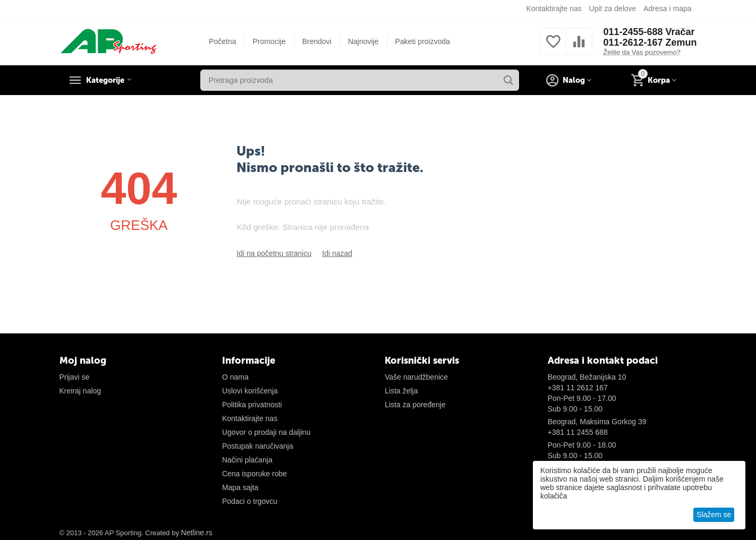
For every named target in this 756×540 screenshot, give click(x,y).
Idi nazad (337, 253)
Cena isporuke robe (254, 474)
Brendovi (317, 41)
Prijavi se (75, 377)
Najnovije (363, 41)
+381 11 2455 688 (578, 432)
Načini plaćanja (247, 460)
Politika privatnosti (252, 405)
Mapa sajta (240, 487)
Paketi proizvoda (423, 41)
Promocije (269, 41)
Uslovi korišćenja (250, 391)
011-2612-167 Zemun (650, 42)
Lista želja (401, 391)
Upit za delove (613, 8)
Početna (222, 41)
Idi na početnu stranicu (274, 253)
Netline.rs (197, 533)
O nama (235, 377)
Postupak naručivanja (258, 446)
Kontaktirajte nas (554, 8)
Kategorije (110, 80)
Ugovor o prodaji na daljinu (266, 432)
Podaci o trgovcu (250, 501)
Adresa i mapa (667, 8)
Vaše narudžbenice (416, 377)
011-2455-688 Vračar (649, 32)
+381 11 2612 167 (578, 388)
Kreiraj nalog (80, 391)
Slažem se (714, 515)
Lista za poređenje (415, 405)
